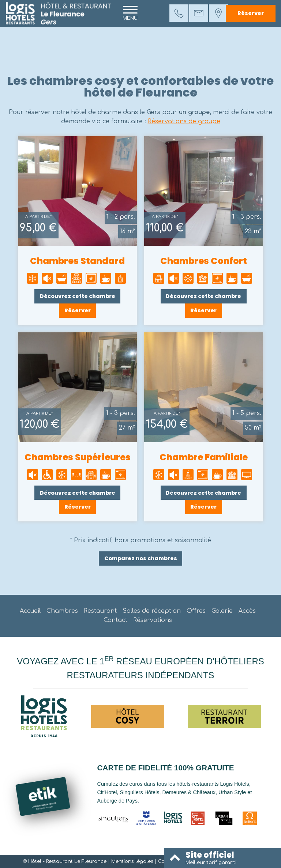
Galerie (222, 611)
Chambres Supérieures (78, 457)
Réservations (153, 620)
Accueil (30, 611)
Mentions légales (132, 861)
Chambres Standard (77, 261)
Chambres (62, 611)
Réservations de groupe (184, 121)
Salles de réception (152, 611)
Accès (247, 611)
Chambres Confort (204, 261)
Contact (115, 620)
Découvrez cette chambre (78, 296)
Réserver (251, 13)
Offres (196, 611)
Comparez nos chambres (141, 558)
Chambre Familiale (204, 457)
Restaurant (100, 611)
